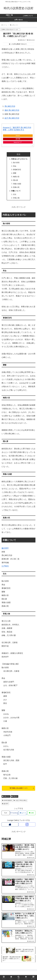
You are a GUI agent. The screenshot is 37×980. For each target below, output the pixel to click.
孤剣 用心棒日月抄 (12, 110)
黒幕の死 (16, 187)
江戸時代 (5, 566)
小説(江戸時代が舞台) (20, 800)
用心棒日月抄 (10, 106)
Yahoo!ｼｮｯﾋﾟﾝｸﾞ (18, 142)
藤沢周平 (5, 548)
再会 (15, 166)
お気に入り (6, 796)
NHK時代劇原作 (7, 800)
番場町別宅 (17, 170)
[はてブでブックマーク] (23, 813)
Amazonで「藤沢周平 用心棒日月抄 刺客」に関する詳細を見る (17, 129)
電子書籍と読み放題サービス (19, 788)
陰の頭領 (16, 162)
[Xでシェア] (6, 813)
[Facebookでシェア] (14, 813)
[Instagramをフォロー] (27, 824)
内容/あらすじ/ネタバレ (19, 159)
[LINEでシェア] (31, 813)
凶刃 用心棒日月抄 (12, 118)
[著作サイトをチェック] (10, 824)
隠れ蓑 (15, 180)
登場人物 (16, 198)
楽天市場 (18, 139)
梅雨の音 (16, 177)
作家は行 (15, 796)
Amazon (18, 136)
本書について (16, 191)
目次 (15, 194)
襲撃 (15, 173)
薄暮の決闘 (17, 184)
